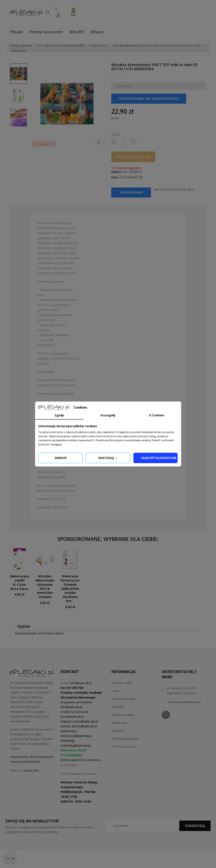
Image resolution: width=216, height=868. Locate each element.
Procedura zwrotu (123, 746)
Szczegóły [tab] (108, 415)
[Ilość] (124, 142)
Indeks (116, 172)
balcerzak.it (32, 770)
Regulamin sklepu (123, 715)
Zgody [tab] (59, 415)
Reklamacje (119, 723)
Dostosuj (108, 458)
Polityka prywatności (125, 739)
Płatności (117, 707)
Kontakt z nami (121, 683)
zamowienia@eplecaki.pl (184, 702)
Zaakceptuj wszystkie (159, 458)
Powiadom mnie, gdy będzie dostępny (149, 99)
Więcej (97, 32)
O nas (115, 691)
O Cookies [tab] (157, 415)
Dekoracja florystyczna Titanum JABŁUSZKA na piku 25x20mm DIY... (70, 588)
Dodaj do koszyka (133, 157)
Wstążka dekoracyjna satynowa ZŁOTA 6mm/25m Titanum (45, 586)
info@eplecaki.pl (81, 683)
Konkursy (117, 731)
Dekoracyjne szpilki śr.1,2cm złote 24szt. (20, 582)
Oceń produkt (131, 192)
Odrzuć (61, 458)
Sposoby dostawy (123, 699)
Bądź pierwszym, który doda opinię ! (39, 633)
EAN (114, 177)
